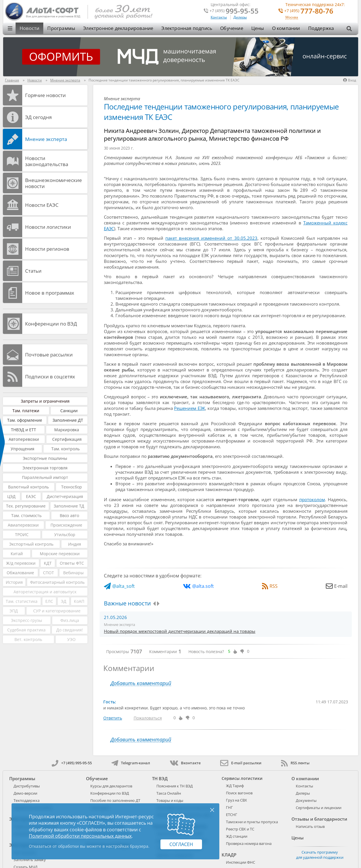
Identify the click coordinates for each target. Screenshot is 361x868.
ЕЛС (49, 601)
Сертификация (67, 439)
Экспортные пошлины (45, 458)
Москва (292, 17)
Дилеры (240, 17)
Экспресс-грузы (27, 620)
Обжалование (20, 573)
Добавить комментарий (141, 683)
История (14, 582)
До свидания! (70, 630)
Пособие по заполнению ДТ (115, 800)
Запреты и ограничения (45, 401)
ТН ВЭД (160, 778)
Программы (61, 28)
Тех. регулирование (26, 506)
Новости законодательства (47, 161)
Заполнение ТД (69, 506)
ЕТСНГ (232, 815)
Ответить (113, 718)
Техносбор (72, 487)
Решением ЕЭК (189, 408)
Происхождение (66, 525)
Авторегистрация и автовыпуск (45, 592)
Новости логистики (48, 227)
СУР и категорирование (57, 611)
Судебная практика (26, 630)
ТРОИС (22, 535)
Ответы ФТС (72, 563)
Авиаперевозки (23, 525)
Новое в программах (50, 293)
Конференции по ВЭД (51, 324)
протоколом (312, 499)
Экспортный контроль (31, 544)
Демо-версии (25, 793)
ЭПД (14, 611)
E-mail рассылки (241, 763)
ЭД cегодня (38, 117)
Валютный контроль (28, 487)
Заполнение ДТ (68, 420)
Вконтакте (185, 763)
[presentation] (154, 604)
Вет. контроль (28, 639)
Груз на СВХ (236, 800)
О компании (286, 28)
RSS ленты (295, 763)
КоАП (79, 601)
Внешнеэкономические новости (54, 183)
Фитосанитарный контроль (57, 582)
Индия (75, 544)
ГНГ (229, 807)
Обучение (232, 28)
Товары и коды (170, 800)
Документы (306, 800)
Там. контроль (66, 449)
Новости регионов (47, 249)
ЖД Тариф (235, 786)
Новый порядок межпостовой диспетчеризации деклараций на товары (180, 631)
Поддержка (321, 28)
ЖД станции (237, 836)
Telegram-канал (131, 763)
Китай (17, 554)
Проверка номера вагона (249, 843)
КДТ (48, 563)
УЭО (71, 639)
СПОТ (48, 573)
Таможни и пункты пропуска (252, 822)
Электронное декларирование (118, 28)
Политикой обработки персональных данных (80, 836)
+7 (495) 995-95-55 (72, 763)
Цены (258, 28)
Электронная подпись (187, 28)
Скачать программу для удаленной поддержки (320, 855)
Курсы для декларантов (111, 786)
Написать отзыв (310, 826)
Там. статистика (22, 601)
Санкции (69, 411)
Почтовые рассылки (49, 355)
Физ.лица (70, 620)
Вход (350, 80)
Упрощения (23, 449)
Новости (29, 28)
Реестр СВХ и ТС (240, 829)
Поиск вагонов (239, 793)
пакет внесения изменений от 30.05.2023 (211, 238)
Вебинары (73, 573)
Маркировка (67, 430)
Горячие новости (45, 95)
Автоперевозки (24, 439)
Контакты (219, 17)
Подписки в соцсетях (50, 377)
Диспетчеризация (65, 496)
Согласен (181, 844)
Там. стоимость (26, 515)
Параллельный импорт (45, 477)
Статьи (33, 271)
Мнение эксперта (46, 139)
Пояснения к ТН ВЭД (175, 786)
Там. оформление (25, 420)
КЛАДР (229, 855)
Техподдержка (27, 800)
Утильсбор (65, 535)
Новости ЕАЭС (42, 205)
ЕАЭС (31, 496)
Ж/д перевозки (21, 563)
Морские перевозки (60, 554)
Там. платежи (26, 411)
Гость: (110, 702)
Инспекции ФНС (241, 862)
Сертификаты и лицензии (319, 808)
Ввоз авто (69, 515)
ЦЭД (11, 496)
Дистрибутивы (27, 786)
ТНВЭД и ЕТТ (24, 430)
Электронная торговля (45, 468)
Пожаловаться (148, 718)
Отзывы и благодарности (319, 819)
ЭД (64, 601)
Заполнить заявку (30, 860)
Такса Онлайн (169, 793)
